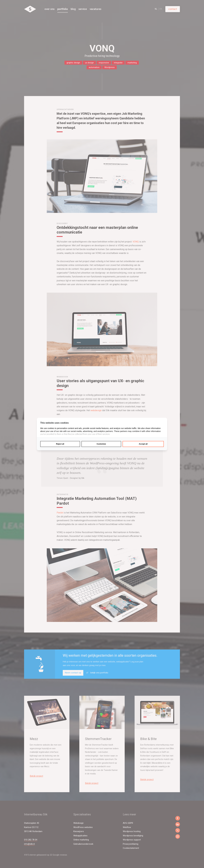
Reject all (60, 444)
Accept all (143, 444)
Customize (101, 444)
